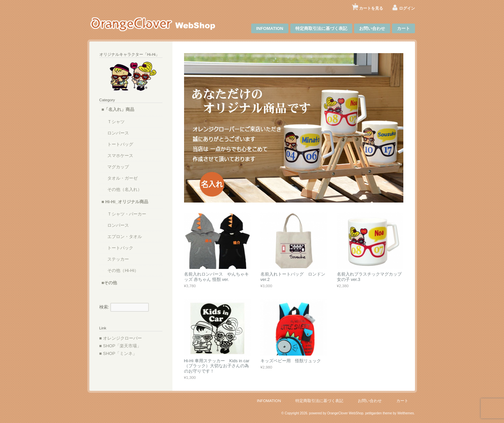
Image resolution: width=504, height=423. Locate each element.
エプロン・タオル (125, 237)
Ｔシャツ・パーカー (127, 214)
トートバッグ (120, 144)
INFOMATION (270, 28)
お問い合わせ (372, 28)
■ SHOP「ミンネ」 (118, 353)
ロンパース (118, 133)
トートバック (120, 248)
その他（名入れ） (125, 189)
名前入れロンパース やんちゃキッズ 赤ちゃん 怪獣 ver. (216, 277)
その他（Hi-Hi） (123, 270)
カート (403, 28)
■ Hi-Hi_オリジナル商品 (125, 202)
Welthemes (406, 413)
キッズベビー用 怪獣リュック (291, 361)
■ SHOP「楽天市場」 (120, 346)
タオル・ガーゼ (122, 178)
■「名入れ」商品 (118, 109)
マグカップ (118, 167)
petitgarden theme (379, 413)
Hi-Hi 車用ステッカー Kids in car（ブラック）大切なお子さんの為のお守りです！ (217, 366)
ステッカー (118, 259)
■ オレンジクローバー (121, 338)
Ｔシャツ (116, 122)
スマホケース (120, 156)
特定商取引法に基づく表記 (321, 28)
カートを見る (369, 6)
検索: (104, 307)
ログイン (407, 8)
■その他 (109, 283)
